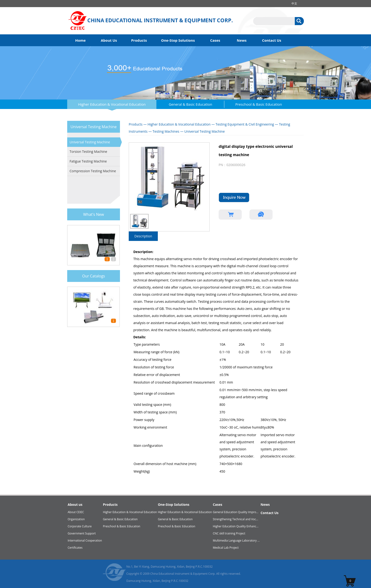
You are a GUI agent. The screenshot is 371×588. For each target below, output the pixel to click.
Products (139, 40)
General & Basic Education (190, 104)
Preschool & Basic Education (258, 104)
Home (80, 40)
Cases (215, 40)
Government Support (82, 533)
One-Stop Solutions (178, 40)
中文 (294, 3)
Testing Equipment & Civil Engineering (245, 124)
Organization (76, 519)
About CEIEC (76, 512)
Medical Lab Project (226, 548)
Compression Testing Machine (93, 171)
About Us (109, 40)
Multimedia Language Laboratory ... (236, 541)
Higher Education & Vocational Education (112, 104)
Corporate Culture (80, 526)
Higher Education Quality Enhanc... (236, 526)
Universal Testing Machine (90, 142)
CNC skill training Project (229, 533)
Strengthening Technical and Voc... (236, 519)
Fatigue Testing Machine (88, 161)
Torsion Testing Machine (88, 152)
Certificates (75, 548)
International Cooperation (85, 541)
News (242, 40)
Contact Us (272, 40)
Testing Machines (166, 131)
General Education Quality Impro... (236, 512)
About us (75, 504)
